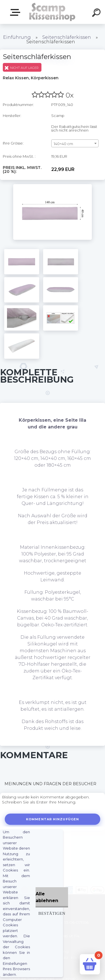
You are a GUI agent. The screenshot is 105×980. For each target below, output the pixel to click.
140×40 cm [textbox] (63, 144)
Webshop (16, 12)
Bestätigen (52, 913)
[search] (97, 13)
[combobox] (75, 143)
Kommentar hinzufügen (53, 819)
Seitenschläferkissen (67, 37)
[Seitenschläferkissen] (53, 186)
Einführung (17, 37)
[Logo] (52, 12)
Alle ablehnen (47, 897)
